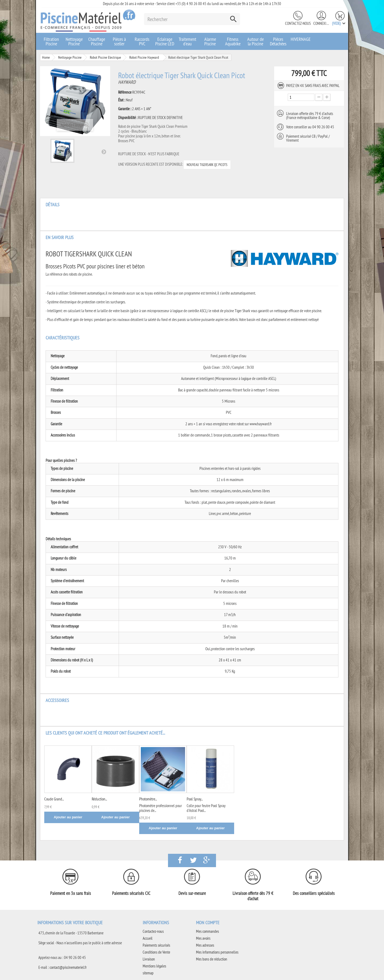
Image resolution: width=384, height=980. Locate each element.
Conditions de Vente (156, 952)
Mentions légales (154, 966)
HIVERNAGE (301, 39)
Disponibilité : (128, 118)
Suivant (104, 152)
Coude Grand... (54, 799)
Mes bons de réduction (212, 959)
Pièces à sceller (119, 41)
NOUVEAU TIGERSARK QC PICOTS (207, 165)
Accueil (148, 938)
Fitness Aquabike (233, 41)
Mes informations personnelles (217, 952)
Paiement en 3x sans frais (71, 893)
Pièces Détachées (278, 41)
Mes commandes (207, 931)
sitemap (148, 973)
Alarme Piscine (210, 41)
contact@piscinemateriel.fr (68, 967)
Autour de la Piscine (255, 41)
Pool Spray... (195, 799)
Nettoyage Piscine (74, 41)
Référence (125, 92)
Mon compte (208, 923)
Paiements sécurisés (156, 945)
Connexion (321, 23)
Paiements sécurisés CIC (131, 893)
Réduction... (99, 799)
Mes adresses (205, 945)
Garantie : (125, 109)
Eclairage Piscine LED (165, 41)
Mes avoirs (203, 938)
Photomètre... (148, 799)
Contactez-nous (298, 23)
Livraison (149, 959)
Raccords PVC (142, 41)
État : (122, 100)
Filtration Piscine (51, 41)
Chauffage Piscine (97, 41)
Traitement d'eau (187, 41)
